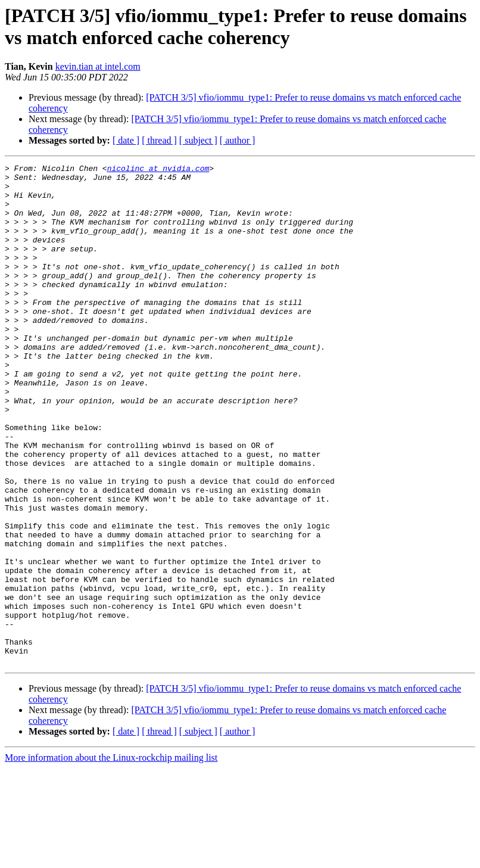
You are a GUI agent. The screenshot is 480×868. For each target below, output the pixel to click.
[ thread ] (159, 140)
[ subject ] (198, 140)
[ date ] (126, 140)
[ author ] (238, 140)
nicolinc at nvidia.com (158, 170)
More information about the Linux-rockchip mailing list (111, 858)
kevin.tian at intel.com (98, 66)
